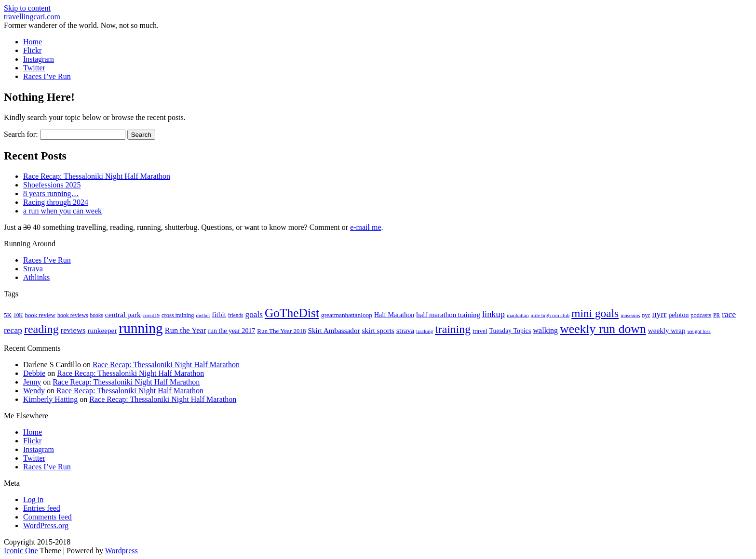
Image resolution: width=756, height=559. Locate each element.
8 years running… (51, 193)
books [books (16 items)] (97, 315)
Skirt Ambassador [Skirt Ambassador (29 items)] (334, 331)
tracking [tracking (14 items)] (425, 331)
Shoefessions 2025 (52, 185)
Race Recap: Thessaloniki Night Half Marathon (97, 176)
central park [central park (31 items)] (123, 314)
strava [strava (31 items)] (405, 330)
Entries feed (42, 508)
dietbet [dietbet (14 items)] (203, 315)
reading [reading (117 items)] (41, 329)
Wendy (34, 391)
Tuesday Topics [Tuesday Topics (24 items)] (510, 331)
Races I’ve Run (47, 76)
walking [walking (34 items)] (545, 330)
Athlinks (36, 277)
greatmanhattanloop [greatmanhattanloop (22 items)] (347, 315)
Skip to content (27, 8)
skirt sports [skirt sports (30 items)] (378, 330)
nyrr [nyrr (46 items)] (660, 314)
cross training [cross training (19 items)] (178, 315)
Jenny (32, 382)
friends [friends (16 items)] (236, 315)
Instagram (39, 59)
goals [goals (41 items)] (254, 314)
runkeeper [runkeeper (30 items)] (102, 330)
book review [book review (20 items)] (40, 315)
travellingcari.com (32, 17)
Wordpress (121, 551)
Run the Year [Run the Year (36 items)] (186, 330)
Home (33, 42)
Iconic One (21, 551)
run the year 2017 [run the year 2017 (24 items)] (231, 331)
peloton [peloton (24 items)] (679, 315)
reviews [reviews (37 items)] (73, 330)
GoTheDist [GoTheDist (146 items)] (292, 313)
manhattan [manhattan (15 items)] (518, 315)
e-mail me (365, 227)
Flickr (32, 50)
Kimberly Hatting (50, 399)
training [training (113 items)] (453, 329)
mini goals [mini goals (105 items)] (595, 313)
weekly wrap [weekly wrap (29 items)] (667, 331)
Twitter (34, 68)
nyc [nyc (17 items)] (646, 315)
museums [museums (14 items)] (630, 315)
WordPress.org (46, 526)
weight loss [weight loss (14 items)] (699, 331)
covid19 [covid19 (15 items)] (151, 315)
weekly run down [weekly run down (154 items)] (603, 329)
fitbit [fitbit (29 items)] (219, 315)
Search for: (21, 134)
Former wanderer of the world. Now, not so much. (81, 25)
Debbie (34, 373)
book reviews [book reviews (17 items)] (73, 315)
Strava (33, 269)
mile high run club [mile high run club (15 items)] (550, 315)
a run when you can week (62, 211)
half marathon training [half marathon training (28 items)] (448, 315)
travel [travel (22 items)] (480, 331)
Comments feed (47, 517)
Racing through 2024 (56, 202)
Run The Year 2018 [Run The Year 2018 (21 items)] (281, 331)
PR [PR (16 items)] (716, 315)
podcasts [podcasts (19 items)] (701, 315)
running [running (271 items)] (141, 328)
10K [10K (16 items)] (18, 315)
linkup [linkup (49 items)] (493, 314)
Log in (33, 499)
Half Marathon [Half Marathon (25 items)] (394, 315)
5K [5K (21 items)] (8, 315)
